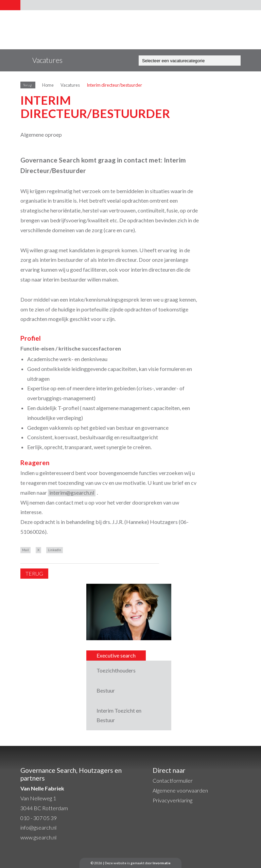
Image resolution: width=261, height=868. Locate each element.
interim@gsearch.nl (72, 492)
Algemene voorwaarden (180, 790)
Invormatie (162, 863)
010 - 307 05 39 (39, 818)
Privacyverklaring (172, 800)
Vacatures (70, 85)
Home (48, 85)
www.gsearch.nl (38, 837)
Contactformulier (173, 780)
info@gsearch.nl (38, 827)
